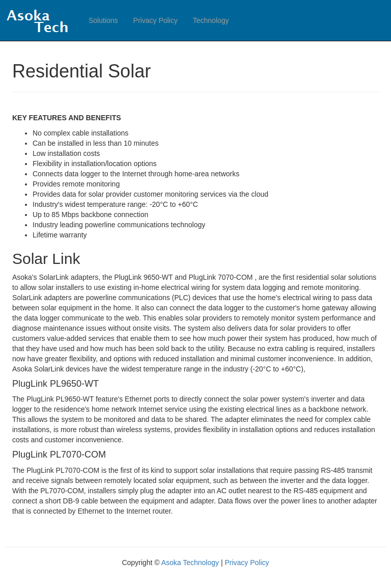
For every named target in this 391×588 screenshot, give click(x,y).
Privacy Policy (156, 20)
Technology (211, 20)
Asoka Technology (191, 563)
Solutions (103, 20)
